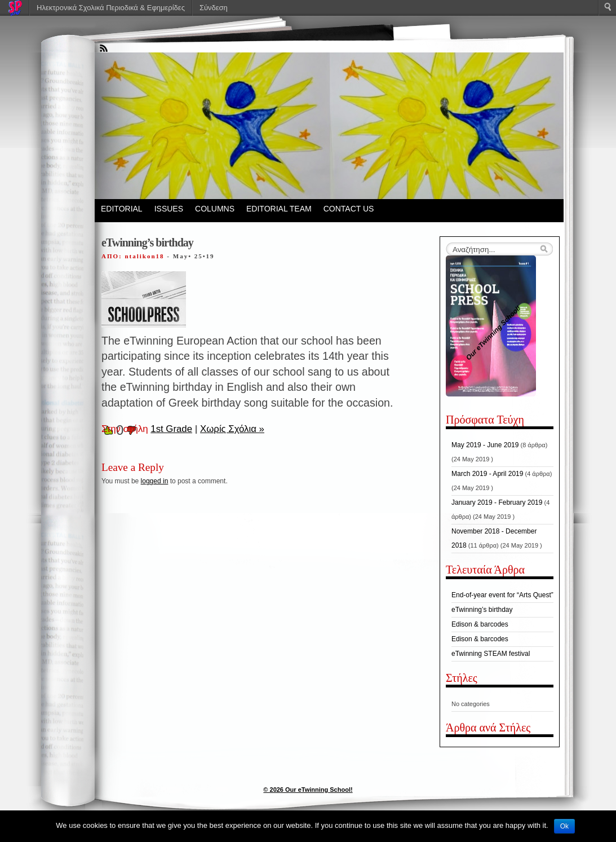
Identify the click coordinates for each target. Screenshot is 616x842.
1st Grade (171, 429)
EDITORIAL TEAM (279, 209)
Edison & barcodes (480, 624)
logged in (155, 481)
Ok (564, 826)
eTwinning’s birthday (482, 610)
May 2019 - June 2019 (485, 445)
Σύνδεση (214, 8)
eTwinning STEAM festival (491, 654)
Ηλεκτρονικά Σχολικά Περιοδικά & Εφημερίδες (111, 8)
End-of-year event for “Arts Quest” (502, 595)
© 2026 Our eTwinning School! (308, 790)
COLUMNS (215, 209)
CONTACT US (349, 209)
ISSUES (169, 209)
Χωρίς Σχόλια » (232, 429)
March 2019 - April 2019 (487, 474)
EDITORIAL (122, 209)
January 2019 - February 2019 (497, 502)
